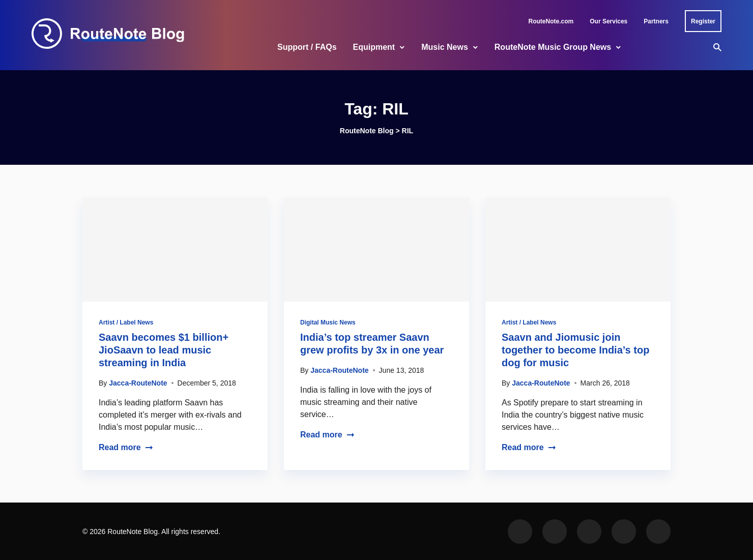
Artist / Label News (126, 322)
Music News (445, 47)
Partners (656, 21)
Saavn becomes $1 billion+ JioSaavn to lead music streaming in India (164, 350)
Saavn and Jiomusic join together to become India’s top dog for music (575, 350)
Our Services (609, 21)
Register (703, 21)
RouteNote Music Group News (553, 47)
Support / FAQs (307, 47)
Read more (126, 447)
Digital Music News (328, 322)
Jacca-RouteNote (138, 383)
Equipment (374, 47)
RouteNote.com (551, 21)
